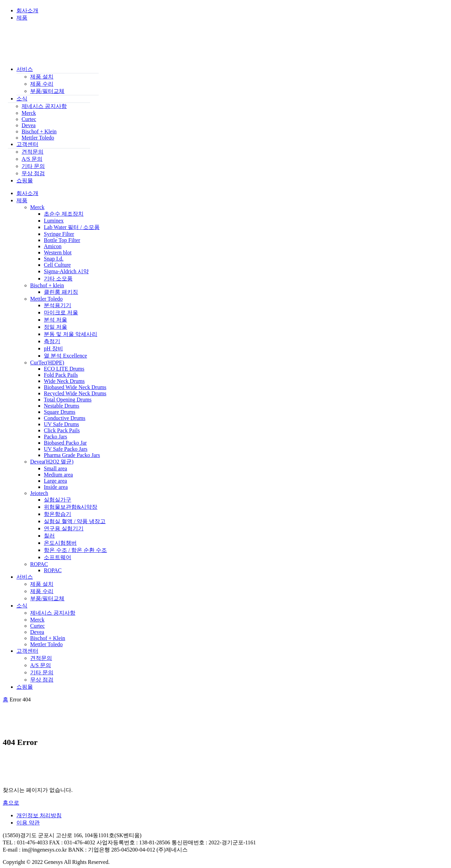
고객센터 (27, 144)
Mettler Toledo (38, 138)
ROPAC (39, 564)
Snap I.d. (54, 259)
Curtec (29, 119)
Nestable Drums (62, 406)
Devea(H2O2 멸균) (52, 462)
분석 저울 (55, 320)
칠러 (49, 536)
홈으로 (11, 803)
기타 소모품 (58, 279)
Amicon (53, 246)
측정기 (52, 341)
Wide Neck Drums (64, 381)
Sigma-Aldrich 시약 (66, 271)
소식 (22, 99)
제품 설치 (42, 77)
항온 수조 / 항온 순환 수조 (75, 550)
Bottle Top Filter (62, 240)
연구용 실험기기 (64, 528)
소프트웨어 (58, 557)
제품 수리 (42, 84)
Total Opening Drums (68, 400)
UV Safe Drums (61, 424)
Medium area (58, 475)
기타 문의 (33, 166)
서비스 (25, 69)
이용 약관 (28, 823)
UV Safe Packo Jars (66, 449)
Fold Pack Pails (61, 375)
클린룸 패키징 (61, 292)
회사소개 (27, 10)
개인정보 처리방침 (39, 815)
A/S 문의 (32, 159)
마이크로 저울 (61, 312)
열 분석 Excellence (65, 356)
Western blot (58, 252)
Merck (29, 113)
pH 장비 (53, 348)
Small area (55, 468)
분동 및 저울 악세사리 (71, 334)
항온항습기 (58, 514)
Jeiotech (39, 493)
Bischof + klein (47, 285)
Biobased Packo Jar (65, 443)
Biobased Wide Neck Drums (75, 387)
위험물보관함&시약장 (71, 507)
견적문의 (33, 152)
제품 (22, 18)
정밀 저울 (55, 327)
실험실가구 (58, 500)
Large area (55, 481)
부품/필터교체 (47, 91)
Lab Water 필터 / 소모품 (72, 227)
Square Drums (60, 412)
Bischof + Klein (39, 131)
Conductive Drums (65, 418)
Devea (29, 125)
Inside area (56, 487)
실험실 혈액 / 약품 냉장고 (75, 521)
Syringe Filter (59, 234)
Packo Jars (55, 437)
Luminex (54, 221)
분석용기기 (58, 305)
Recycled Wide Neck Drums (75, 393)
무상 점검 (33, 173)
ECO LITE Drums (64, 369)
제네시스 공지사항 (44, 106)
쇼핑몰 (25, 180)
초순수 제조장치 (64, 214)
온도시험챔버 (60, 543)
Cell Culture (57, 265)
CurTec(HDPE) (47, 363)
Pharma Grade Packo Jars (72, 455)
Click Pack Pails (62, 430)
